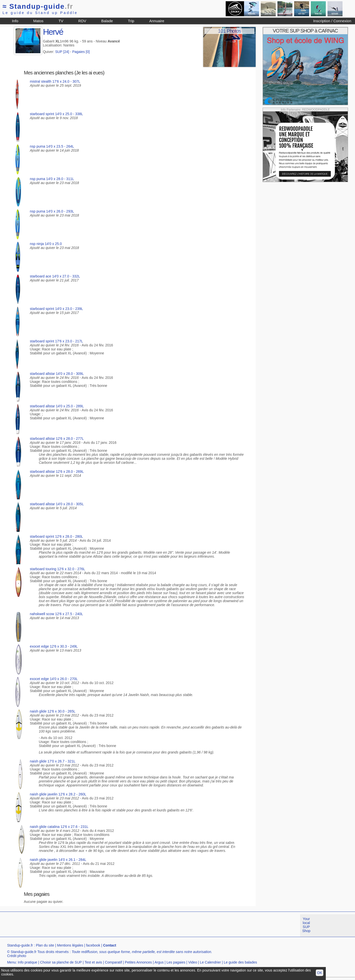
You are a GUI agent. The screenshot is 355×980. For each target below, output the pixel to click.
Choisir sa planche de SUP (61, 962)
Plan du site (45, 945)
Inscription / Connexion (332, 21)
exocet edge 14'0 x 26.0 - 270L (54, 679)
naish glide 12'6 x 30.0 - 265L (53, 711)
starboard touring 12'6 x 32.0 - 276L (58, 569)
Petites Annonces (138, 962)
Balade (107, 21)
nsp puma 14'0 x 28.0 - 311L (52, 179)
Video (193, 962)
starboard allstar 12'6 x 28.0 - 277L (57, 439)
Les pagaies (176, 962)
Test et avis (93, 962)
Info (15, 21)
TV (61, 21)
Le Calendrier (210, 962)
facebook (93, 945)
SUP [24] (62, 52)
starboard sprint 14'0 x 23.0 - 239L (57, 309)
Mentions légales (70, 945)
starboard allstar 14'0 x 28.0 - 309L (57, 374)
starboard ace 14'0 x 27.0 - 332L (55, 276)
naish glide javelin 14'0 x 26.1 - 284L (58, 860)
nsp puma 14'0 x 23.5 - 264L (52, 146)
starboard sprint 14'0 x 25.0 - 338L (57, 114)
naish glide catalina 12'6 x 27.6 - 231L (59, 827)
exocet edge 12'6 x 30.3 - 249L (54, 646)
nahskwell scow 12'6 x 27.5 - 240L (57, 614)
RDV (82, 21)
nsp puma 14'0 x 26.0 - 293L (52, 211)
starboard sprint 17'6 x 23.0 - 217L (57, 341)
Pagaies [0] (81, 52)
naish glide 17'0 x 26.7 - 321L (53, 761)
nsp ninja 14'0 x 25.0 (46, 244)
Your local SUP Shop (306, 925)
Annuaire (157, 21)
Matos (38, 21)
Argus (159, 962)
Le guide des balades (240, 962)
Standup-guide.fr (20, 945)
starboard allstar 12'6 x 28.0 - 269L (57, 472)
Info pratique (27, 962)
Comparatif (113, 962)
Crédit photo (16, 956)
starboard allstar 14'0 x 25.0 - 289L (57, 406)
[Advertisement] (91, 926)
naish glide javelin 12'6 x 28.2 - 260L (58, 794)
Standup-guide (38, 6)
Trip (131, 21)
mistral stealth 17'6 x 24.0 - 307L (55, 81)
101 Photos (229, 31)
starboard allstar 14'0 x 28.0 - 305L (57, 504)
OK (320, 973)
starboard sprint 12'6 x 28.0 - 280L (57, 536)
